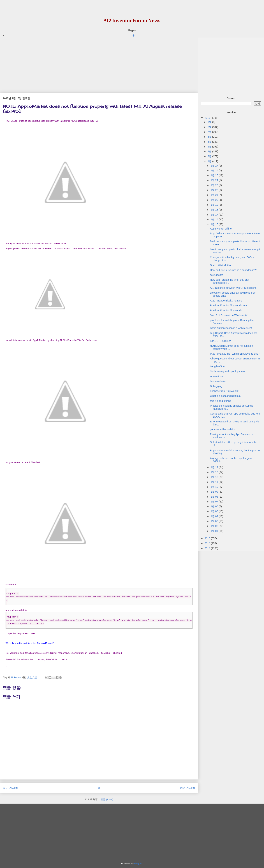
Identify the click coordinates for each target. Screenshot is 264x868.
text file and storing (221, 401)
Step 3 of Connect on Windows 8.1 (229, 315)
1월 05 (215, 511)
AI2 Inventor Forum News (132, 21)
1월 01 (215, 531)
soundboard (217, 275)
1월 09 (215, 492)
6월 (210, 137)
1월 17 (215, 215)
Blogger (138, 863)
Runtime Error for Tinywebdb (226, 310)
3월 (210, 151)
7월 (210, 132)
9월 (210, 122)
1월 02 (215, 526)
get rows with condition (223, 429)
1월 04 (215, 516)
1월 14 (215, 467)
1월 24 (215, 180)
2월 (210, 156)
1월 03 (215, 521)
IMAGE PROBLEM (220, 341)
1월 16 (215, 219)
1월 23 (215, 185)
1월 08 (215, 497)
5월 (210, 142)
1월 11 (215, 482)
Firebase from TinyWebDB (225, 391)
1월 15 (215, 224)
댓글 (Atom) (107, 799)
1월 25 (215, 175)
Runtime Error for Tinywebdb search (230, 305)
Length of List (217, 366)
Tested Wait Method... (222, 265)
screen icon (216, 376)
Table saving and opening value (228, 371)
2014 (208, 548)
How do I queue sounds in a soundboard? (233, 270)
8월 (210, 127)
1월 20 (215, 200)
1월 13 (215, 472)
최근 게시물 (10, 788)
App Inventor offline (221, 229)
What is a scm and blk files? (226, 396)
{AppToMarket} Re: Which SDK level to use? (235, 354)
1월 (210, 161)
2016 (208, 538)
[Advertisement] (99, 63)
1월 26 (215, 170)
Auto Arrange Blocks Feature (226, 301)
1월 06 (215, 506)
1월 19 (215, 205)
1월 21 (215, 195)
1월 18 (215, 210)
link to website (218, 381)
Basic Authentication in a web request (231, 328)
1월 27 (215, 166)
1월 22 (215, 190)
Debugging (216, 386)
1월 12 (215, 477)
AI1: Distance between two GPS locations (233, 288)
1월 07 (215, 502)
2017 (208, 118)
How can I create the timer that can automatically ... (229, 281)
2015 (208, 543)
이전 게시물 (187, 788)
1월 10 (215, 487)
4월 (210, 147)
